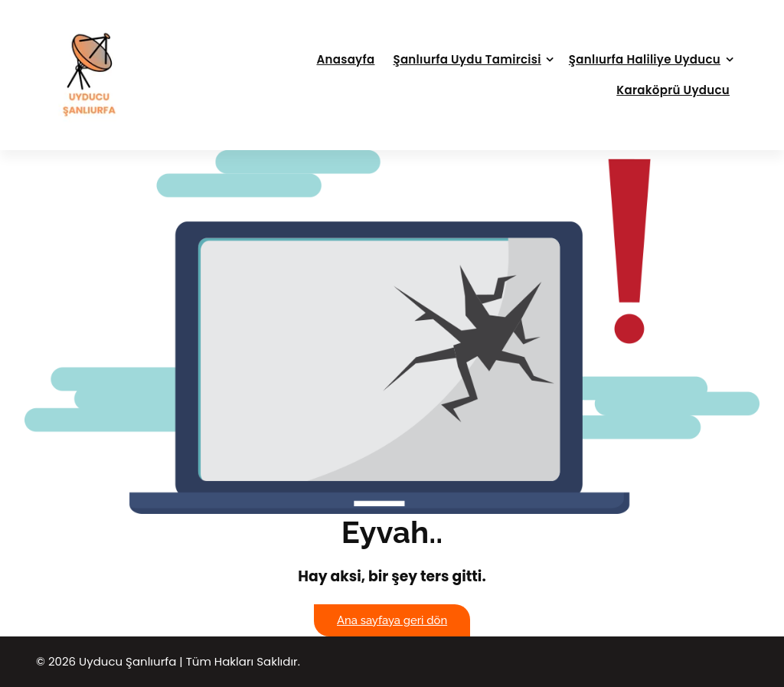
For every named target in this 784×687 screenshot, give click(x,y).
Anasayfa (345, 59)
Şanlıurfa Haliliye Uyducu (645, 59)
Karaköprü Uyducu (673, 90)
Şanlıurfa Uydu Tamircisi (467, 59)
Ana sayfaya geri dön (392, 620)
